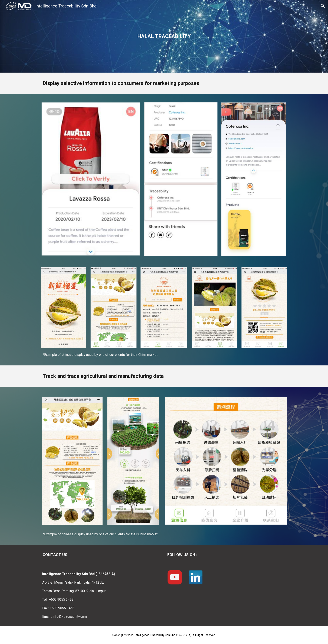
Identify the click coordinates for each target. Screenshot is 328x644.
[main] (164, 36)
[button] (323, 6)
